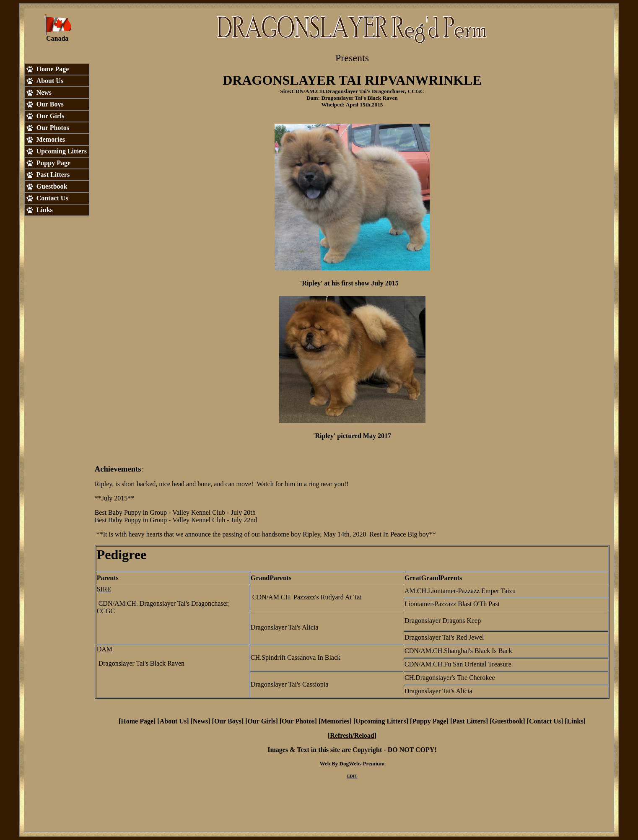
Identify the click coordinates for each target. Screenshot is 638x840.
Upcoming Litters (381, 721)
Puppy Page (429, 721)
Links (575, 721)
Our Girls (262, 721)
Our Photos (298, 721)
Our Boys (228, 721)
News (200, 721)
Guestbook (507, 721)
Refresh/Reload (352, 735)
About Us (173, 721)
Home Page (137, 721)
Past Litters (469, 721)
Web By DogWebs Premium (352, 764)
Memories (335, 721)
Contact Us (545, 721)
